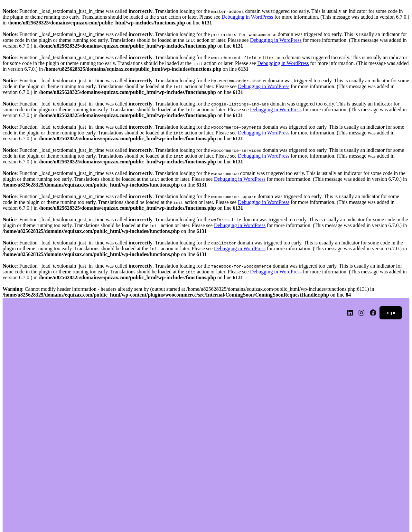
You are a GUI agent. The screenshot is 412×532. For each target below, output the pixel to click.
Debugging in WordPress (247, 17)
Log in (391, 313)
